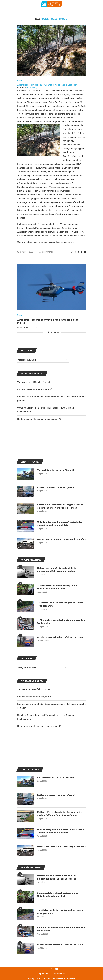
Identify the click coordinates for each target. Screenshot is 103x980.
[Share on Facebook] (75, 252)
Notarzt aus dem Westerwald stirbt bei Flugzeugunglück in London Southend (57, 949)
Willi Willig (32, 88)
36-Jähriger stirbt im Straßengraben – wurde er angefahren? (60, 640)
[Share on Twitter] (78, 252)
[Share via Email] (85, 252)
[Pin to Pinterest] (82, 252)
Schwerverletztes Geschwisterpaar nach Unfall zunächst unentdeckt (58, 966)
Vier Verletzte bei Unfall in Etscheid (34, 725)
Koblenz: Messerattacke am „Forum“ (35, 733)
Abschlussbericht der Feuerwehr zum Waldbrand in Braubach (47, 85)
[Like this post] (72, 252)
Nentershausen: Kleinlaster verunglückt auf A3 (39, 762)
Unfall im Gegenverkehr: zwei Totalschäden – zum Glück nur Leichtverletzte (61, 902)
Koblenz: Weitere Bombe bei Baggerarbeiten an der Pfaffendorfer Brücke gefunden (60, 885)
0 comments (46, 252)
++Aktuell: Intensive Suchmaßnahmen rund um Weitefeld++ (61, 657)
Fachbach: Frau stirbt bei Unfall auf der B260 (60, 673)
